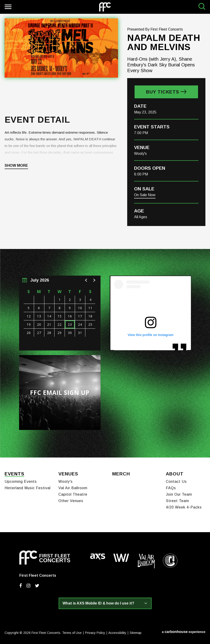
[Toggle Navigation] (7, 7)
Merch (121, 474)
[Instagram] (28, 585)
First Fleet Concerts (105, 7)
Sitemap (136, 632)
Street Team (177, 500)
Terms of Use (72, 632)
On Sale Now (145, 195)
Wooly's (66, 481)
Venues (68, 474)
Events (14, 474)
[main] (105, 236)
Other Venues (71, 500)
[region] (60, 313)
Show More (16, 166)
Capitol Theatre (73, 493)
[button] (86, 280)
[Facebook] (21, 585)
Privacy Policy (95, 632)
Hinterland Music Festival (28, 487)
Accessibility (117, 632)
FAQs (171, 487)
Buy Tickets (163, 92)
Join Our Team (179, 493)
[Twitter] (37, 585)
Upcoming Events (21, 481)
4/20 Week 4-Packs (184, 506)
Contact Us (176, 481)
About (175, 474)
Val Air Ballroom (73, 487)
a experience (184, 631)
